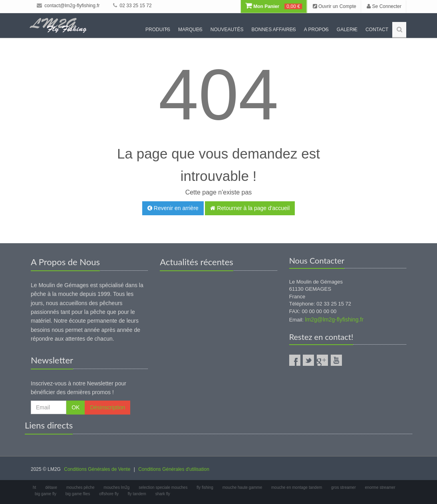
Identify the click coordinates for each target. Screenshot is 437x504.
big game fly (46, 494)
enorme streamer (380, 487)
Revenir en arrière (173, 208)
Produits (158, 30)
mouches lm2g (116, 487)
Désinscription (107, 407)
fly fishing (205, 487)
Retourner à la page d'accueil (250, 208)
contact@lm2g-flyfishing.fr (68, 6)
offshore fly (109, 494)
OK (75, 407)
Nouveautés (227, 30)
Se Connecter (384, 6)
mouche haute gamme (242, 487)
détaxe (51, 487)
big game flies (78, 494)
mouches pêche (80, 487)
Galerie (347, 30)
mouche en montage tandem (297, 487)
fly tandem (137, 494)
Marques (190, 30)
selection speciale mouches (163, 487)
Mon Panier (274, 6)
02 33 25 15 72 (132, 6)
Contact (377, 30)
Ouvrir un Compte (335, 6)
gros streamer (344, 487)
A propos (316, 30)
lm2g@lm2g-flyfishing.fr (334, 319)
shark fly (163, 494)
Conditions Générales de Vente (97, 469)
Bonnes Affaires (273, 30)
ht (34, 487)
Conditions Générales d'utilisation (174, 469)
